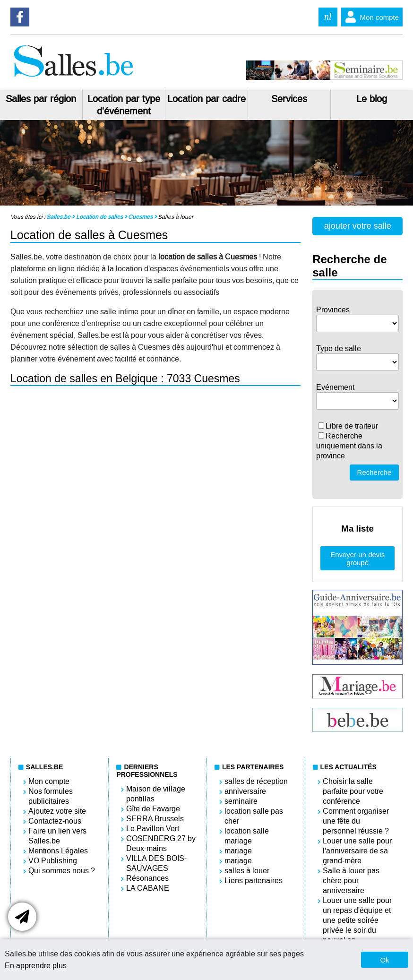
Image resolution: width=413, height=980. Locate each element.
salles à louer (247, 871)
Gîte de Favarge (153, 809)
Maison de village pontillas (156, 794)
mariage (238, 851)
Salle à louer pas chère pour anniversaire (351, 881)
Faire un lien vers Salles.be (57, 836)
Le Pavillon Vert (153, 829)
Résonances (147, 878)
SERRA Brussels (155, 819)
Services (289, 99)
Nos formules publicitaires (51, 796)
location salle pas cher (254, 816)
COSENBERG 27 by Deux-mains (161, 843)
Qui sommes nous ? (62, 871)
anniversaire (245, 791)
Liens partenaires (254, 881)
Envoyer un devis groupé (357, 559)
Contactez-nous (55, 821)
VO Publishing (53, 861)
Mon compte (370, 17)
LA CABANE (148, 888)
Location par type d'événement (124, 105)
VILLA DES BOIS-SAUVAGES (156, 863)
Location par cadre (206, 99)
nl (328, 17)
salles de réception (256, 781)
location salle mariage (247, 836)
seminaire (241, 801)
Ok (384, 960)
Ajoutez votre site (57, 811)
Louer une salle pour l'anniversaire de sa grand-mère (357, 851)
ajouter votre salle (358, 226)
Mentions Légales (58, 851)
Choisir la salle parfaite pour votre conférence (353, 791)
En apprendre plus (36, 966)
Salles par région (41, 99)
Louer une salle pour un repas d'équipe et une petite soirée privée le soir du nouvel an (357, 920)
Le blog (372, 99)
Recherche (374, 472)
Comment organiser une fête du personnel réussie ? (356, 821)
